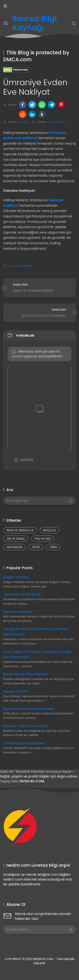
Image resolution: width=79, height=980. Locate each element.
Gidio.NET (8, 772)
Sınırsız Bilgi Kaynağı (35, 23)
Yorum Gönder (20, 266)
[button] (23, 105)
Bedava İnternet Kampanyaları (29, 709)
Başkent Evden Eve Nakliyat (26, 726)
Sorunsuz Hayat (59, 772)
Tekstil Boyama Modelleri (24, 743)
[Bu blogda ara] (39, 501)
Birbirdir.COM (32, 781)
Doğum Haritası (16, 577)
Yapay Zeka (10, 781)
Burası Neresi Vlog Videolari (25, 674)
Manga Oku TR (15, 692)
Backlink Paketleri (31, 772)
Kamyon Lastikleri (18, 612)
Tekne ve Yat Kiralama (22, 594)
